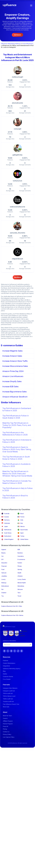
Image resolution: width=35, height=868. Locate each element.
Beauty (3, 553)
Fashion (20, 563)
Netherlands (8, 530)
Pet (2, 589)
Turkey (22, 536)
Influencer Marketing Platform (11, 44)
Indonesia (7, 523)
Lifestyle (20, 576)
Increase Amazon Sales (12, 356)
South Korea (8, 533)
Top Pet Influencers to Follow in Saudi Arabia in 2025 (16, 417)
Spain (22, 533)
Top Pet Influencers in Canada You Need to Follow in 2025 (17, 482)
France (22, 517)
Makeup (4, 583)
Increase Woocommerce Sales (15, 366)
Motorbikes (21, 586)
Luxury (3, 579)
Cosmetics (21, 556)
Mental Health (22, 583)
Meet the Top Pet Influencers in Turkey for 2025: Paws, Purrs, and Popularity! (17, 425)
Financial (4, 566)
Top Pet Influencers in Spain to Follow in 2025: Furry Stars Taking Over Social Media (17, 449)
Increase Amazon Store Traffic (15, 361)
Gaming (20, 569)
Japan (6, 526)
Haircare (4, 573)
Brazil (22, 514)
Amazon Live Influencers (13, 376)
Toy (2, 596)
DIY (2, 559)
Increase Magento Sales (12, 351)
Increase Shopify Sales (12, 381)
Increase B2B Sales (10, 387)
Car (2, 556)
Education (4, 563)
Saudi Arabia (24, 530)
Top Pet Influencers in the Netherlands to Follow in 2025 (15, 434)
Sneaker (4, 593)
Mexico (23, 526)
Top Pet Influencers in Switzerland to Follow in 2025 (17, 409)
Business (20, 553)
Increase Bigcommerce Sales (15, 392)
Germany (7, 520)
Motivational (5, 586)
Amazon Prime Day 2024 (13, 371)
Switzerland (8, 536)
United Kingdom (9, 539)
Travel (19, 596)
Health (19, 573)
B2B (19, 549)
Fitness (20, 566)
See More (17, 277)
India (22, 520)
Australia (7, 514)
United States (24, 539)
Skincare (20, 589)
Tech (19, 593)
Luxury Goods (22, 579)
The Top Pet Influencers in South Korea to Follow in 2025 (16, 458)
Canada (6, 517)
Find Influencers (28, 44)
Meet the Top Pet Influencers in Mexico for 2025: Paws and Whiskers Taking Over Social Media (17, 474)
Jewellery (4, 576)
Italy (22, 523)
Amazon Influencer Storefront (15, 397)
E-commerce (21, 559)
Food (3, 569)
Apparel (4, 549)
